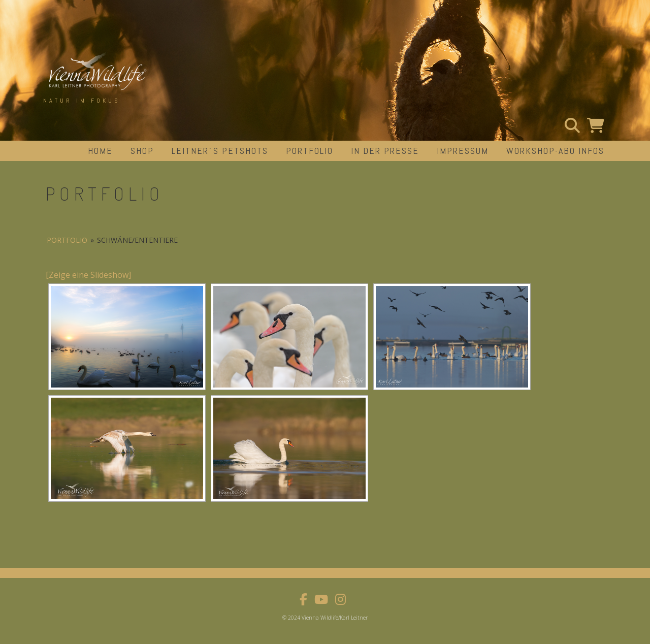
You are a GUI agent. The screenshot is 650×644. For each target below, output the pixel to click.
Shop (142, 151)
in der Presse (385, 151)
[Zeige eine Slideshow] (88, 275)
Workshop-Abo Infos (555, 151)
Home (100, 151)
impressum (463, 151)
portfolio (310, 151)
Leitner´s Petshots (220, 151)
